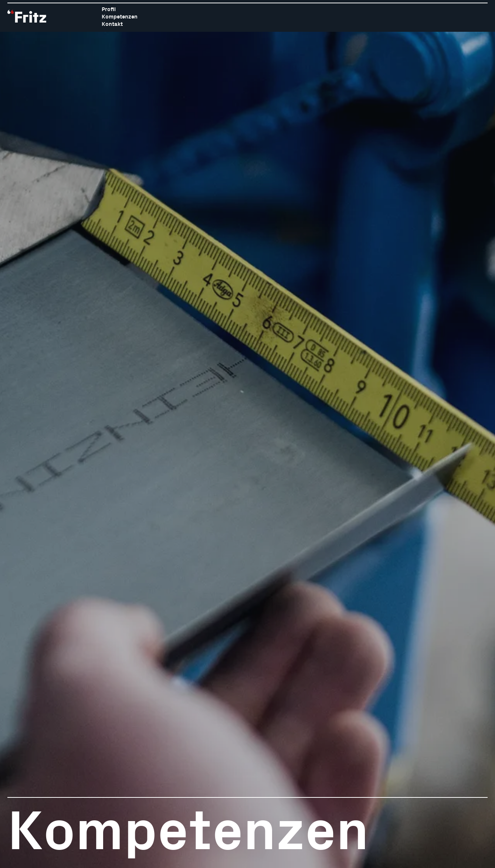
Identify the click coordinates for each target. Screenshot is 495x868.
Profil (109, 9)
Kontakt (112, 24)
